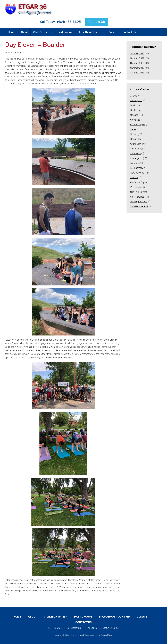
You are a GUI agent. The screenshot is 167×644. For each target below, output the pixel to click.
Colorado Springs (139, 125)
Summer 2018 (137, 73)
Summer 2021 (137, 63)
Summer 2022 (137, 58)
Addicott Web (106, 635)
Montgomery (137, 168)
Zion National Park (139, 206)
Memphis (135, 163)
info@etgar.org (74, 628)
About (24, 32)
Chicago (134, 115)
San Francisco (137, 197)
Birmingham (136, 100)
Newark (134, 177)
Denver (134, 134)
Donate (113, 32)
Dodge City (136, 139)
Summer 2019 (137, 68)
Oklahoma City (137, 182)
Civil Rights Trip (43, 32)
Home (11, 32)
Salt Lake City (137, 192)
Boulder (134, 110)
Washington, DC (138, 202)
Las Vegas (135, 149)
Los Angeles (136, 158)
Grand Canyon (137, 144)
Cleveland (135, 120)
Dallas (133, 129)
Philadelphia (136, 187)
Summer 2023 (137, 53)
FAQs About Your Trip (90, 32)
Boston (134, 105)
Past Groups (65, 32)
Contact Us (97, 22)
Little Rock (136, 153)
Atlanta (134, 96)
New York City (137, 173)
